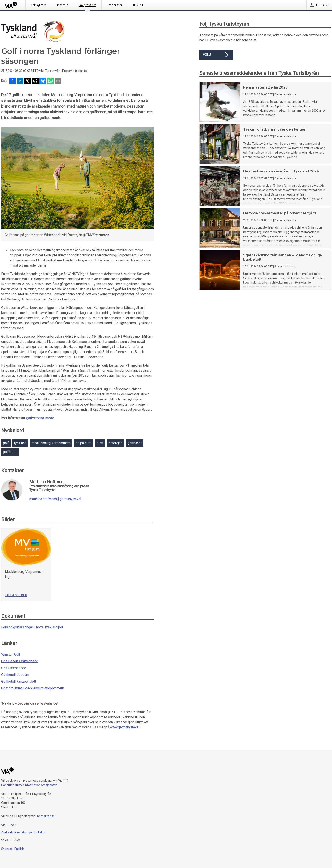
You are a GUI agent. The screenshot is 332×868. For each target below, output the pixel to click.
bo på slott (84, 443)
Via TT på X (9, 825)
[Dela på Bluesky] (43, 81)
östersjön (115, 443)
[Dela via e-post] (58, 81)
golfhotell (10, 452)
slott (100, 443)
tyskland (20, 443)
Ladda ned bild (16, 595)
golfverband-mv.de (40, 418)
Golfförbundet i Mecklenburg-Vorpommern (33, 688)
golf (6, 443)
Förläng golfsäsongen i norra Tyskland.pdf (32, 627)
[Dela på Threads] (35, 81)
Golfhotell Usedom (15, 675)
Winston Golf (11, 654)
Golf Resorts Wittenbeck (19, 661)
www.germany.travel (125, 727)
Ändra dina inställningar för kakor (23, 832)
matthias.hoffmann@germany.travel (55, 499)
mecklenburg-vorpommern (51, 443)
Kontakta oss (46, 816)
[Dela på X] (28, 81)
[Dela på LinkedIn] (20, 81)
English (19, 849)
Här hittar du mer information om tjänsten (29, 785)
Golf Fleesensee (14, 668)
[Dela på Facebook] (12, 81)
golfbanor (135, 443)
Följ (216, 55)
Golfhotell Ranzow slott (19, 681)
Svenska (7, 849)
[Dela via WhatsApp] (50, 81)
